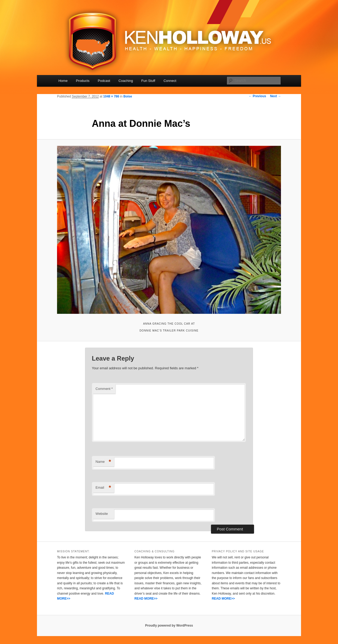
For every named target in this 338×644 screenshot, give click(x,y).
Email (103, 488)
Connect (170, 81)
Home (63, 81)
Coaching (126, 81)
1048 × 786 (111, 96)
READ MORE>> (146, 599)
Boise (128, 96)
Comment (104, 389)
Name (103, 462)
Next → (276, 96)
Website (102, 514)
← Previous (257, 96)
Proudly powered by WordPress (169, 626)
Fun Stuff (148, 81)
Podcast (104, 81)
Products (83, 81)
